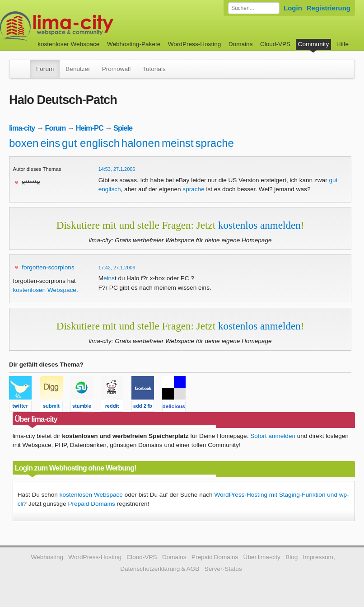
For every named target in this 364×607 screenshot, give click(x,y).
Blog (292, 557)
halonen (141, 143)
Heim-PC (90, 128)
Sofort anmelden (273, 436)
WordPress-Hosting (195, 44)
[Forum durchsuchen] (254, 8)
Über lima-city (262, 557)
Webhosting (47, 557)
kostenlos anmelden (259, 225)
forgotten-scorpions (48, 267)
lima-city (22, 128)
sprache (215, 143)
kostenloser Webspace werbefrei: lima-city (90, 26)
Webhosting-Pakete (134, 44)
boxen (24, 143)
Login (293, 8)
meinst (178, 143)
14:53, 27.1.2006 (117, 169)
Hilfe (343, 44)
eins (50, 143)
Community (314, 44)
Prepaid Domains (92, 504)
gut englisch (91, 143)
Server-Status (223, 569)
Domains (241, 44)
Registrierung (329, 8)
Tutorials (154, 69)
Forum (45, 69)
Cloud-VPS (275, 44)
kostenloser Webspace (68, 44)
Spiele (123, 128)
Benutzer (78, 69)
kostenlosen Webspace (45, 290)
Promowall (116, 69)
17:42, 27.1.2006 (117, 268)
